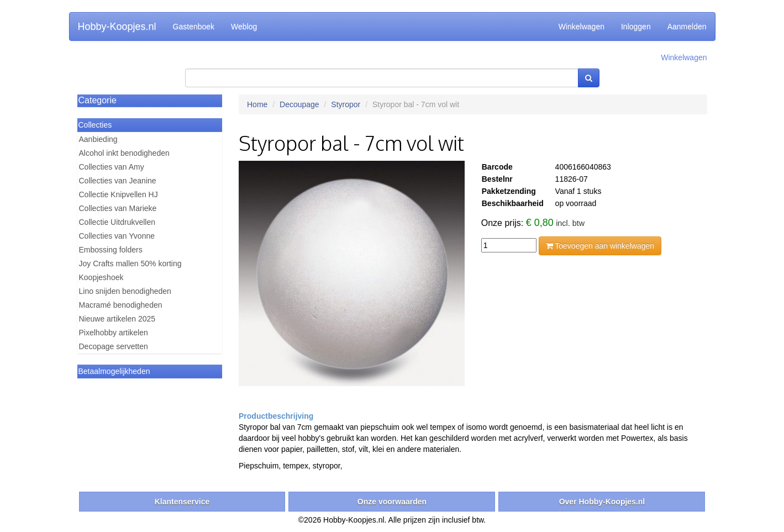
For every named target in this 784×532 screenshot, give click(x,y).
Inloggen (636, 27)
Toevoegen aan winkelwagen (600, 246)
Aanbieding (98, 139)
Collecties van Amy (112, 167)
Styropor (346, 104)
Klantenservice (182, 502)
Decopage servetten (114, 346)
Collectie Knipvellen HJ (119, 194)
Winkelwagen (582, 27)
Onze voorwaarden (392, 502)
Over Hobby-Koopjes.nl (602, 502)
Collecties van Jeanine (118, 181)
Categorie (98, 100)
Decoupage (299, 104)
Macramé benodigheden (121, 305)
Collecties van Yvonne (117, 236)
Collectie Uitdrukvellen (117, 222)
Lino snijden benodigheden (125, 291)
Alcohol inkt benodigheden (124, 153)
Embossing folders (111, 250)
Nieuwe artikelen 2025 (117, 319)
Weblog (244, 27)
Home (257, 104)
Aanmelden (687, 27)
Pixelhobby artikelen (114, 333)
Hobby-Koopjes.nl (117, 27)
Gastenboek (194, 27)
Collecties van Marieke (118, 208)
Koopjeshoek (101, 277)
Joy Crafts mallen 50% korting (130, 264)
